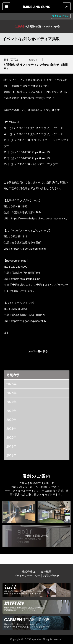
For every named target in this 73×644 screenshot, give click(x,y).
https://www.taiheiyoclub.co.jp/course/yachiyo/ (39, 219)
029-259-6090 (19, 267)
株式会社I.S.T (30, 572)
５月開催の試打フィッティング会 (36, 27)
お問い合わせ (51, 576)
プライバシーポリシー (27, 576)
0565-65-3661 (19, 309)
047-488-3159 (19, 207)
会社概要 (46, 572)
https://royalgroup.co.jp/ (25, 279)
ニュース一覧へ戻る (36, 351)
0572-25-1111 (19, 237)
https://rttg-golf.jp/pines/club (28, 321)
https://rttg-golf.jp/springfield (28, 249)
